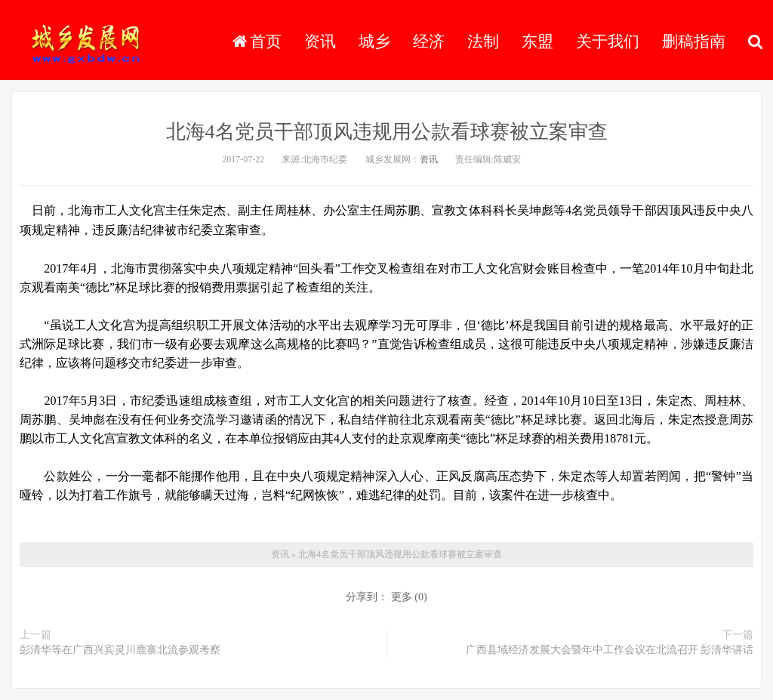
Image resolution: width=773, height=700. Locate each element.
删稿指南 (694, 42)
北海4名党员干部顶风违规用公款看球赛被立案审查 (387, 132)
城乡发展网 (86, 42)
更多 (402, 597)
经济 (429, 42)
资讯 (320, 42)
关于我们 (608, 42)
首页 (257, 42)
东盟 (537, 42)
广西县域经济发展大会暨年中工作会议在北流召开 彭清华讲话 (610, 650)
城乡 (374, 42)
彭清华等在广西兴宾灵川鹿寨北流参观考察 (120, 650)
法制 (483, 42)
